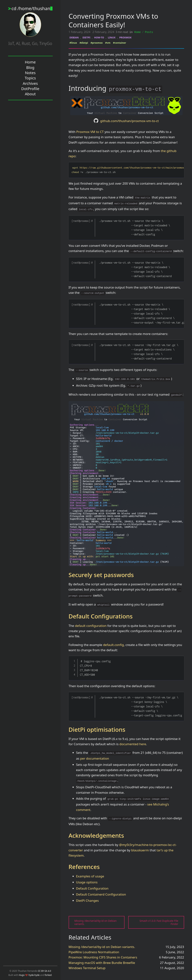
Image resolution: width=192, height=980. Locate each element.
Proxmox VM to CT (90, 132)
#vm (108, 43)
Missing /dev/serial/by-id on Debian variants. (102, 947)
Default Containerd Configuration (101, 894)
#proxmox (97, 43)
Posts (149, 32)
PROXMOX (125, 37)
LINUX (112, 37)
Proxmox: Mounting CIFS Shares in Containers (103, 957)
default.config (114, 645)
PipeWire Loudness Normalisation (94, 952)
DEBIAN (74, 37)
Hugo (22, 975)
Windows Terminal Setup (87, 968)
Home (138, 32)
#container (120, 43)
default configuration (91, 625)
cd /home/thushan (32, 8)
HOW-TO (99, 37)
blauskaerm (140, 850)
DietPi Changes (87, 900)
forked (48, 975)
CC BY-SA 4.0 (44, 971)
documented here (133, 744)
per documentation (95, 758)
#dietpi (84, 43)
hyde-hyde (34, 975)
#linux (73, 43)
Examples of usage (90, 876)
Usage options (87, 882)
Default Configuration (92, 888)
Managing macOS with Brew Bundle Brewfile (102, 962)
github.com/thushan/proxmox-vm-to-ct (129, 121)
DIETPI (86, 37)
